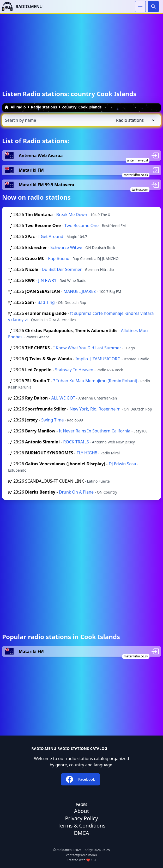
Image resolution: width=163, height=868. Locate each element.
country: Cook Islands (82, 107)
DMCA (81, 833)
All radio (15, 107)
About (81, 811)
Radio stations (44, 107)
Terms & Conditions (82, 826)
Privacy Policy (81, 818)
